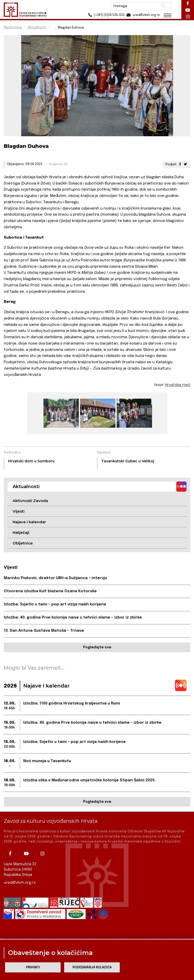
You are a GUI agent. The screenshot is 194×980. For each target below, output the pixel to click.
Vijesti (19, 511)
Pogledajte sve (97, 647)
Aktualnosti (37, 27)
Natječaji (21, 532)
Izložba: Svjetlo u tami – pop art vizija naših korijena (55, 604)
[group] (60, 413)
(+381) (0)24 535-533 (106, 15)
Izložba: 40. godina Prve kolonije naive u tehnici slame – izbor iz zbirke (73, 618)
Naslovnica (13, 27)
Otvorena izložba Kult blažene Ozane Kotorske (50, 591)
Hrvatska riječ (178, 385)
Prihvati (33, 967)
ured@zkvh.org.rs (20, 883)
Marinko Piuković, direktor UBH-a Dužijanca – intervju (55, 578)
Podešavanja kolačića (92, 967)
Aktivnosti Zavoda (30, 501)
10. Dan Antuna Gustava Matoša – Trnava (44, 631)
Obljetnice (23, 543)
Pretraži (164, 6)
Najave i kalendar (29, 522)
